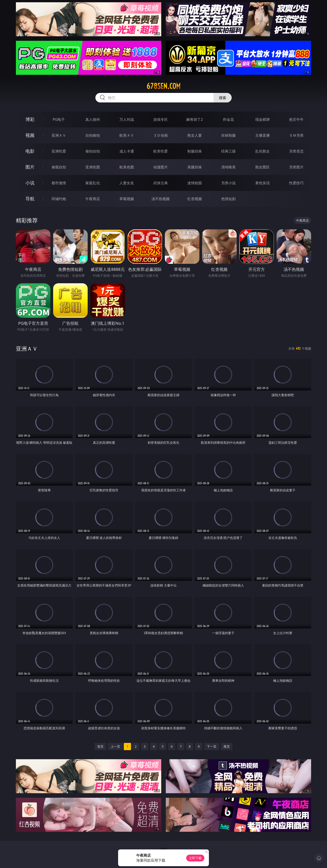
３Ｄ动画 (161, 135)
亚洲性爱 (59, 151)
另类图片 (296, 167)
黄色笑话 (263, 183)
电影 (30, 151)
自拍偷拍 (93, 135)
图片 (30, 167)
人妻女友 (127, 183)
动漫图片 (161, 167)
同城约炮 (59, 199)
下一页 (212, 746)
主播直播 (263, 135)
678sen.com (163, 86)
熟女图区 (263, 167)
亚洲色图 (93, 167)
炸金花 (228, 119)
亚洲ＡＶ (59, 135)
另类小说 (228, 183)
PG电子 (59, 119)
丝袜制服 (228, 135)
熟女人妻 (195, 135)
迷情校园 (195, 183)
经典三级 (228, 151)
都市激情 (59, 183)
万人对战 (127, 119)
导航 (30, 199)
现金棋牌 (263, 119)
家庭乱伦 (93, 183)
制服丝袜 (195, 151)
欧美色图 (127, 167)
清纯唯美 (228, 167)
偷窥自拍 (59, 167)
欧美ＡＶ (127, 135)
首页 (100, 746)
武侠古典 (161, 183)
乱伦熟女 (263, 151)
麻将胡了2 (194, 119)
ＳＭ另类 (296, 135)
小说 (30, 183)
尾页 (227, 746)
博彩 (30, 119)
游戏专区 (161, 119)
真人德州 (93, 119)
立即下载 (195, 858)
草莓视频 (127, 199)
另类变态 (296, 151)
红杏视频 (195, 199)
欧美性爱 (161, 151)
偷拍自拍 (93, 151)
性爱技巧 (296, 183)
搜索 (223, 98)
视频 (30, 135)
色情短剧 (228, 199)
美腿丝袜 (195, 167)
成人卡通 (127, 151)
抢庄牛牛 (296, 119)
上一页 (115, 746)
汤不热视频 (161, 199)
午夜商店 (93, 199)
